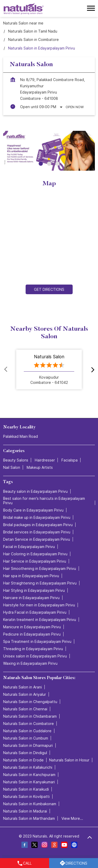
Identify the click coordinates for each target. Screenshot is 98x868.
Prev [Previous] (6, 370)
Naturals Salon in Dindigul (25, 753)
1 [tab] (41, 164)
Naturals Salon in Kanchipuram (29, 775)
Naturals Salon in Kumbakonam (30, 804)
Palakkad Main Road (21, 437)
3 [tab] (57, 164)
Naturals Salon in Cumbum (26, 738)
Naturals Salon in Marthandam (29, 818)
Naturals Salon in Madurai (25, 811)
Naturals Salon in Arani (22, 687)
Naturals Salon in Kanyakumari (29, 782)
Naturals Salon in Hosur (69, 760)
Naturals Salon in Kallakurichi (28, 767)
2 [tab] (49, 164)
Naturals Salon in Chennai (25, 709)
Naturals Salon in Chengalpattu (30, 702)
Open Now (75, 107)
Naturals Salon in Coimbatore (28, 724)
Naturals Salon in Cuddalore (27, 731)
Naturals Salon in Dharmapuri (28, 745)
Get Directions (49, 289)
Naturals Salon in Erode (23, 760)
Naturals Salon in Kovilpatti (26, 796)
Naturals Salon (49, 357)
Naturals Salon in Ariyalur (25, 694)
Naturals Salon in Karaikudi (26, 789)
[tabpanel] (49, 151)
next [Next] (92, 370)
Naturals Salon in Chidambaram (30, 716)
